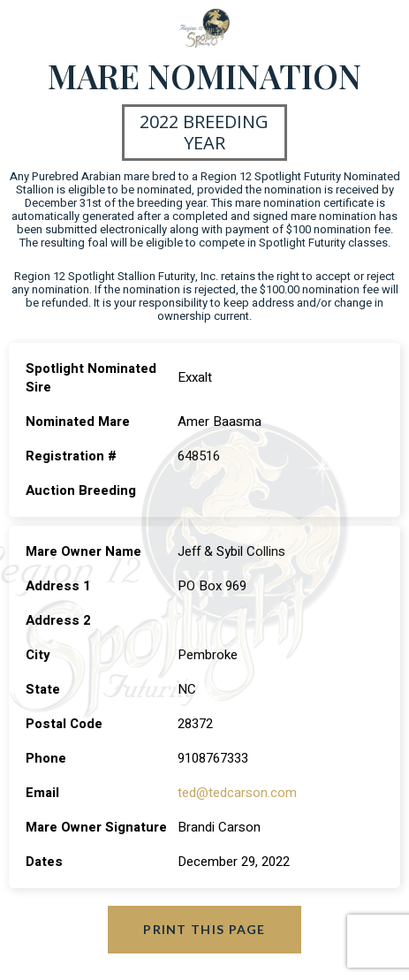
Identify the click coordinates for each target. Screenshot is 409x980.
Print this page (204, 929)
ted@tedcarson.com (237, 793)
